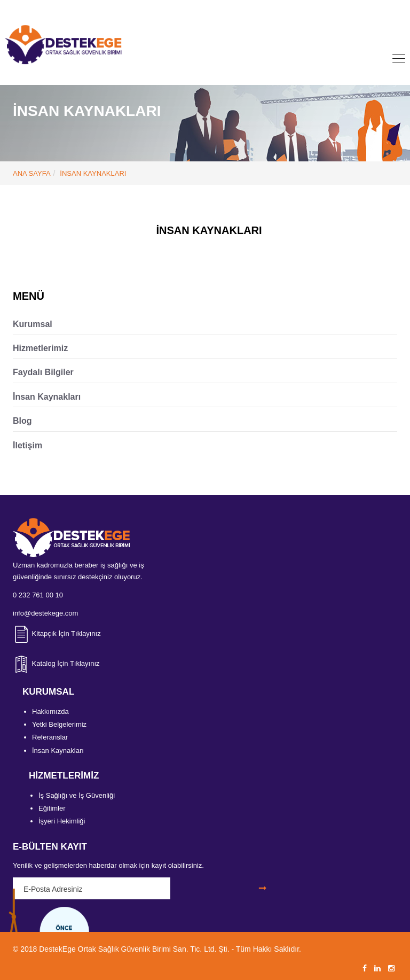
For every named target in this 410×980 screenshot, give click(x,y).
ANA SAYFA (32, 173)
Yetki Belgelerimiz (59, 724)
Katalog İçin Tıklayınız (56, 663)
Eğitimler (52, 808)
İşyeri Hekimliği (62, 821)
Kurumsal (33, 324)
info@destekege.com (221, 9)
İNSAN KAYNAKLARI (93, 173)
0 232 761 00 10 (142, 9)
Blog (22, 421)
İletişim (27, 445)
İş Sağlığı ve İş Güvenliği (77, 795)
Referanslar (50, 737)
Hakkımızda (50, 711)
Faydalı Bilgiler (43, 372)
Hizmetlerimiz (40, 348)
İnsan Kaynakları (47, 397)
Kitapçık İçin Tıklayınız (57, 633)
